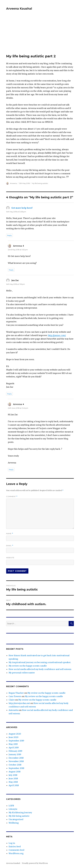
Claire (12, 700)
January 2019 (15, 754)
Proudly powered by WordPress (35, 863)
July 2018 (13, 775)
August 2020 (15, 734)
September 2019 (16, 741)
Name (10, 534)
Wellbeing (14, 823)
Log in (12, 843)
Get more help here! (22, 208)
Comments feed (16, 850)
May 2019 (13, 744)
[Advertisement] (40, 36)
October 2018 (15, 765)
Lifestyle (13, 809)
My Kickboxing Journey (20, 812)
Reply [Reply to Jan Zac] (9, 394)
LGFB (11, 806)
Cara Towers (15, 696)
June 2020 (14, 737)
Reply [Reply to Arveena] (11, 270)
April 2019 (14, 748)
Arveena (13, 183)
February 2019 (15, 751)
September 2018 (16, 768)
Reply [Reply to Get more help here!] (9, 235)
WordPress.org (16, 853)
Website (10, 558)
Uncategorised (16, 819)
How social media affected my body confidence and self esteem (40, 669)
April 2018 (14, 785)
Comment (12, 496)
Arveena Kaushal (19, 9)
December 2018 (16, 758)
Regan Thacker (16, 693)
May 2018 (13, 782)
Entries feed (15, 847)
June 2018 (13, 778)
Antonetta (14, 710)
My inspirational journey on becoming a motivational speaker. (40, 662)
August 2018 (15, 772)
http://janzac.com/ (57, 335)
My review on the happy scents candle (28, 666)
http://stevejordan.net (19, 703)
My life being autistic (40, 183)
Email (10, 546)
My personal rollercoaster (22, 673)
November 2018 (16, 761)
